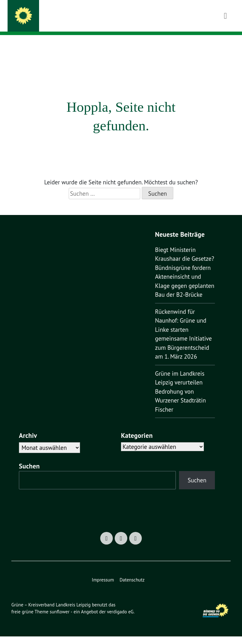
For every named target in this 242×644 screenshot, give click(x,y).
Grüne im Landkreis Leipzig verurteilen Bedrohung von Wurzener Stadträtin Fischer (182, 400)
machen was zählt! (64, 22)
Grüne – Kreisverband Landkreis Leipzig (127, 13)
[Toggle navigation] (225, 45)
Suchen (31, 474)
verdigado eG (124, 619)
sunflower (61, 619)
